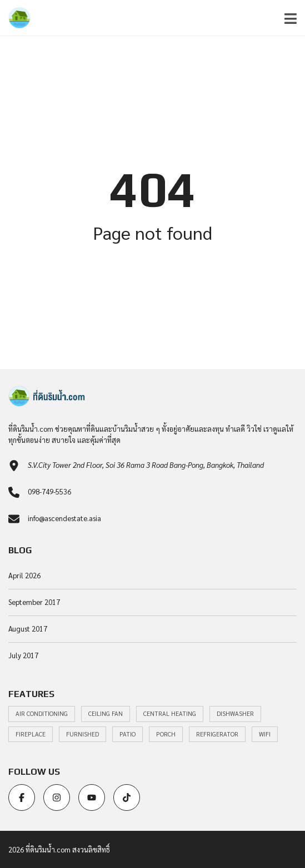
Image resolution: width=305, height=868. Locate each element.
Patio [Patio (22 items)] (127, 734)
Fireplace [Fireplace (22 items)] (31, 734)
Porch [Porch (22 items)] (166, 734)
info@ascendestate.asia (64, 518)
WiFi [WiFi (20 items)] (265, 734)
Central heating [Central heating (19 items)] (170, 713)
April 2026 (24, 575)
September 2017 (34, 602)
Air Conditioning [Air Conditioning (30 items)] (42, 713)
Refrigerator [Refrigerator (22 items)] (217, 734)
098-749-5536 (49, 491)
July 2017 (23, 655)
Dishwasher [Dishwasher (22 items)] (235, 713)
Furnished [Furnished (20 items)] (82, 734)
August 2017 (28, 629)
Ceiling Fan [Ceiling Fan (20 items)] (106, 713)
